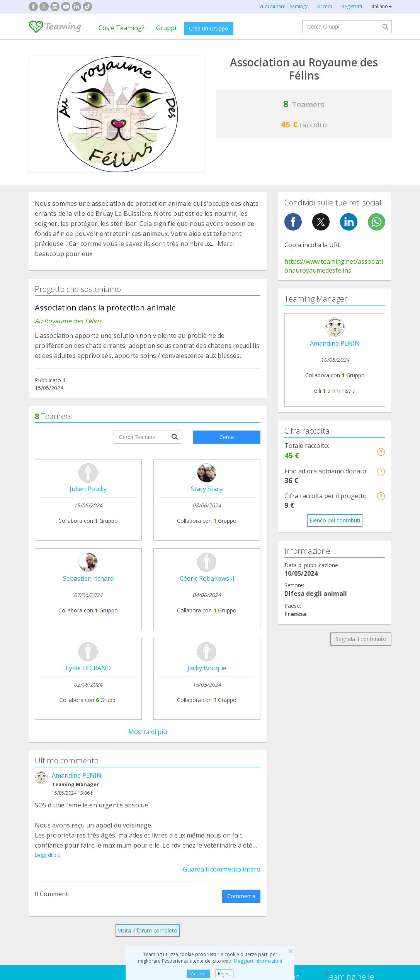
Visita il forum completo (148, 594)
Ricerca (324, 787)
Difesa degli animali (152, 787)
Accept (198, 974)
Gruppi (166, 28)
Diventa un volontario (279, 741)
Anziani (324, 802)
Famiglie (232, 787)
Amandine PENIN (77, 439)
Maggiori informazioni (258, 961)
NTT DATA (339, 703)
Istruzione (140, 816)
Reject (224, 974)
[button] (381, 452)
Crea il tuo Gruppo (130, 703)
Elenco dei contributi (335, 520)
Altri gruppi (329, 816)
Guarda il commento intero (222, 533)
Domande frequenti (204, 703)
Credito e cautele (346, 718)
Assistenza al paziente (62, 802)
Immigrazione (239, 816)
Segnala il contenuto (361, 639)
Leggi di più (48, 519)
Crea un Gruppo (209, 28)
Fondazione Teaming (61, 703)
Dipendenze (49, 787)
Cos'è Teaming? (122, 28)
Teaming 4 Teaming (277, 727)
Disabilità (139, 802)
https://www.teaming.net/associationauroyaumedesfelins (334, 266)
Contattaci (193, 732)
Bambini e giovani (244, 802)
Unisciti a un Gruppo (132, 718)
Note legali (193, 718)
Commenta (241, 560)
